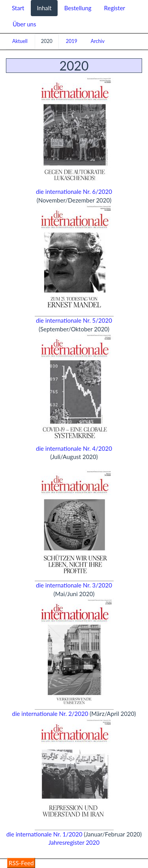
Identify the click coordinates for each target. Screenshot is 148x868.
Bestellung (78, 8)
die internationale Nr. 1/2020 (44, 834)
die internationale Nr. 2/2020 (50, 714)
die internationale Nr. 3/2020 (74, 585)
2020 (47, 41)
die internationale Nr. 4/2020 (74, 448)
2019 (72, 41)
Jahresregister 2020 (74, 842)
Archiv (98, 41)
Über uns (24, 24)
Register (115, 8)
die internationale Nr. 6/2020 (74, 191)
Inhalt (44, 8)
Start (18, 8)
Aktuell (20, 41)
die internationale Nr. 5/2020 (74, 320)
